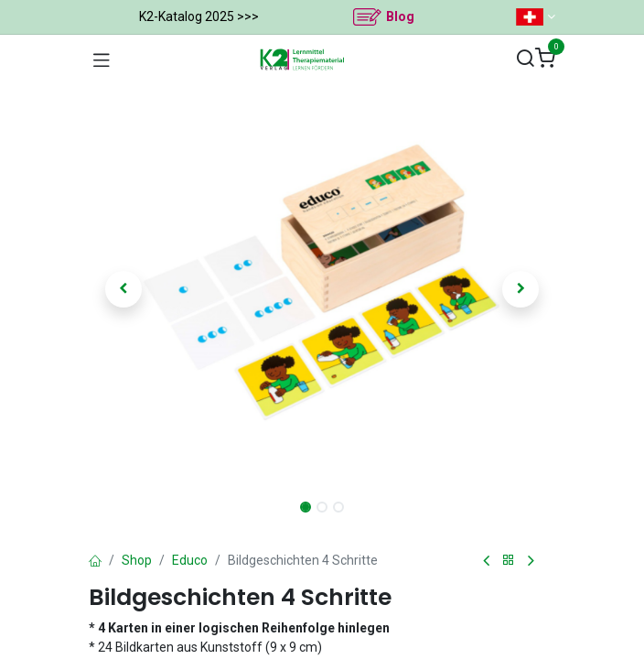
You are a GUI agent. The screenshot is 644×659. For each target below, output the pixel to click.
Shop (137, 560)
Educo (190, 560)
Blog (400, 16)
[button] (124, 289)
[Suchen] (525, 59)
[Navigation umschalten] (102, 59)
